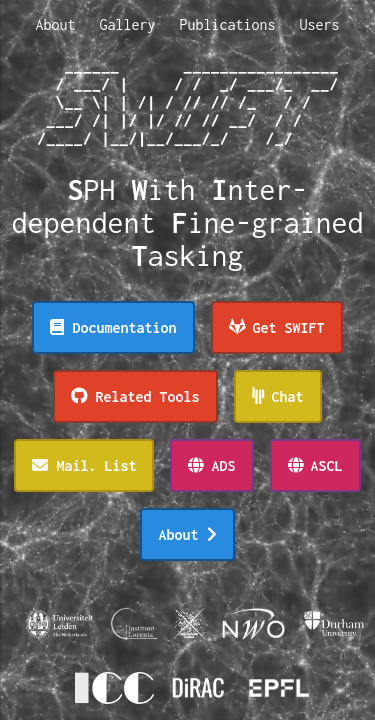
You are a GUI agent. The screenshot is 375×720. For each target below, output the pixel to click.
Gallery (127, 24)
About (55, 24)
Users (320, 24)
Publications (228, 24)
